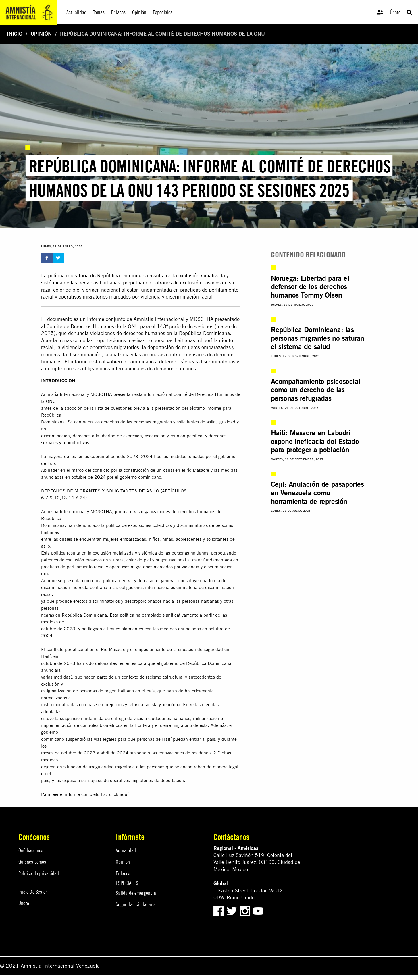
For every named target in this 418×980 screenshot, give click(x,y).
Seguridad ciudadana (136, 904)
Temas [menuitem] (99, 12)
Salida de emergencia (136, 893)
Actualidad (126, 850)
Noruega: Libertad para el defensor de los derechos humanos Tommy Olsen (310, 287)
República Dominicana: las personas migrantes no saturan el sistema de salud (318, 338)
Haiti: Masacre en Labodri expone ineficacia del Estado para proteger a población (315, 441)
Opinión (41, 34)
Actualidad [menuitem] (76, 12)
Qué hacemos (31, 850)
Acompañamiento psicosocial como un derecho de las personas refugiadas (316, 390)
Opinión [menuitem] (139, 12)
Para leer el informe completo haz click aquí (85, 794)
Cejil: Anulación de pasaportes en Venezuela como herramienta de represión (317, 493)
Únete (395, 12)
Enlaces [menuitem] (118, 12)
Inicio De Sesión (33, 892)
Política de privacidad (39, 873)
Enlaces (123, 873)
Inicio (15, 34)
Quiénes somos (32, 862)
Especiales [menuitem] (163, 12)
